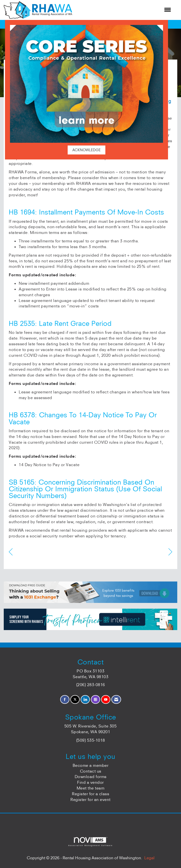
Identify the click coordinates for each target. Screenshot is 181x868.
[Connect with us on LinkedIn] (85, 699)
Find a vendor (90, 782)
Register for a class (90, 794)
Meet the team (91, 788)
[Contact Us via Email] (116, 699)
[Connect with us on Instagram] (95, 699)
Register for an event (90, 799)
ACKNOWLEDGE (87, 150)
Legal (149, 858)
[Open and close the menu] (124, 10)
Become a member (91, 765)
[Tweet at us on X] (75, 699)
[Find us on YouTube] (106, 699)
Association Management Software (90, 842)
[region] (170, 552)
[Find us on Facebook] (65, 699)
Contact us (91, 771)
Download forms (91, 777)
